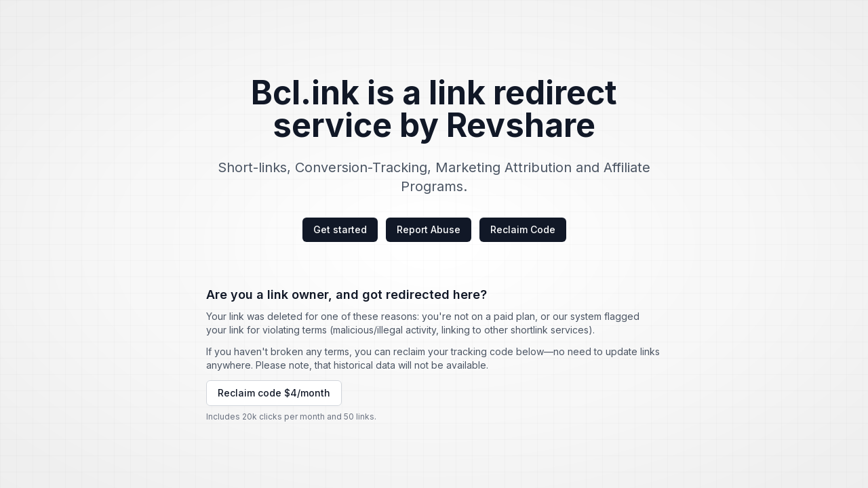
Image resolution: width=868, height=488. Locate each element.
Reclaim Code (523, 229)
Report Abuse (429, 229)
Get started (340, 229)
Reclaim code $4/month (274, 393)
